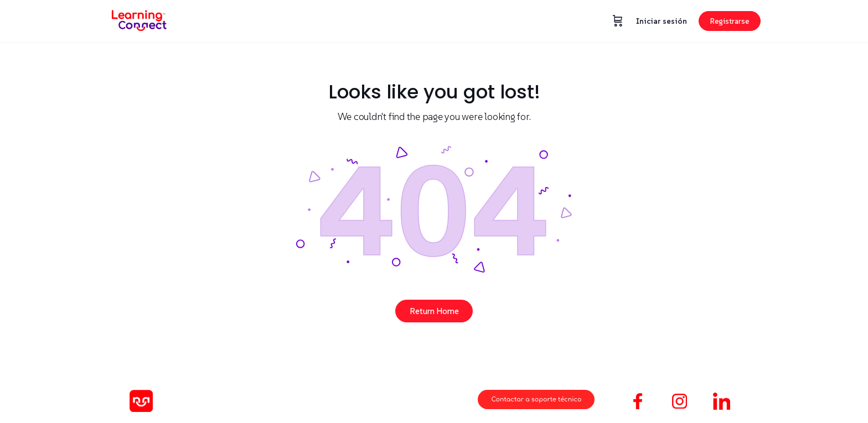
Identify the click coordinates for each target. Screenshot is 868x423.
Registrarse (730, 21)
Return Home (434, 311)
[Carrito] (618, 21)
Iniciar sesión (662, 21)
